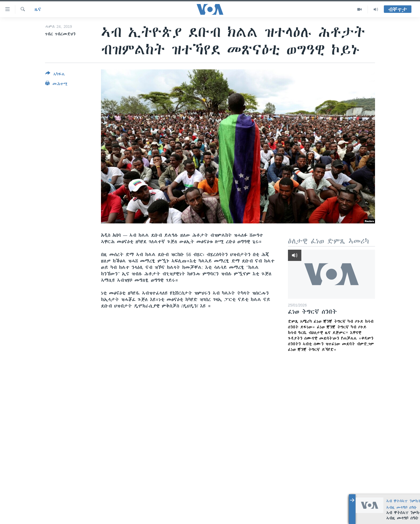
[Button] (55, 75)
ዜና (38, 9)
